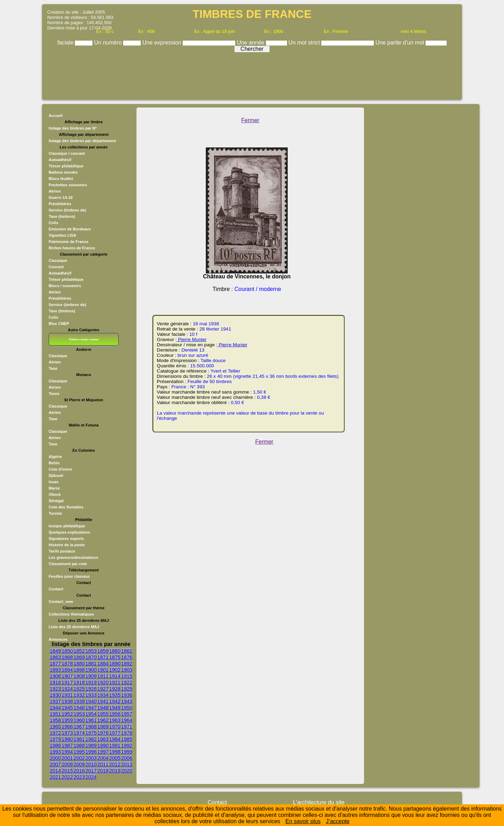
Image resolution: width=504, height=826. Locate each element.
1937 (55, 701)
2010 (91, 764)
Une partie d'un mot (401, 43)
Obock (55, 494)
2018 (103, 771)
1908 (79, 676)
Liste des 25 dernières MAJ (74, 627)
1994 (67, 752)
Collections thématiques (71, 614)
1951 (55, 714)
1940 (91, 701)
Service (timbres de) (67, 210)
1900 (91, 670)
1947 (91, 708)
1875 (115, 657)
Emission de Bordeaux (70, 229)
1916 (55, 682)
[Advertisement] (252, 74)
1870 (91, 657)
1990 (103, 745)
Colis (53, 223)
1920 (103, 682)
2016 (79, 771)
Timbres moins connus (84, 339)
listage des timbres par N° (73, 128)
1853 (91, 651)
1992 (127, 745)
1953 (79, 714)
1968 (91, 727)
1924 (67, 689)
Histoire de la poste (67, 545)
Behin (54, 463)
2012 (115, 764)
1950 (127, 708)
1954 (91, 714)
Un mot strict (305, 43)
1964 (127, 720)
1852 (79, 651)
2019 (115, 771)
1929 (127, 689)
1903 (127, 670)
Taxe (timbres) (62, 216)
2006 (127, 758)
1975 (91, 733)
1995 (79, 752)
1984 (115, 739)
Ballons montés (63, 172)
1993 (55, 752)
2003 (91, 758)
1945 (67, 708)
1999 (127, 752)
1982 (91, 739)
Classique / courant (67, 153)
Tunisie (55, 513)
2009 (79, 764)
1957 (127, 714)
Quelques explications (69, 532)
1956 (115, 714)
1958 (55, 720)
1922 (127, 682)
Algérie (55, 457)
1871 (103, 657)
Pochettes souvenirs (68, 185)
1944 (55, 708)
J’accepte (338, 821)
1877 (55, 664)
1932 (79, 695)
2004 (103, 758)
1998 (115, 752)
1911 (103, 676)
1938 (67, 701)
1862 (127, 651)
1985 (127, 739)
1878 (67, 664)
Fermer (250, 120)
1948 (103, 708)
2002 (79, 758)
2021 (55, 777)
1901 (103, 670)
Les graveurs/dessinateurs (73, 557)
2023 (79, 777)
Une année (251, 43)
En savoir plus (303, 821)
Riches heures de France (72, 248)
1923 (55, 689)
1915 (127, 676)
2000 (55, 758)
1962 (103, 720)
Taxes (54, 394)
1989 (91, 745)
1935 (115, 695)
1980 (67, 739)
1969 (103, 727)
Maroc (54, 488)
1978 (127, 733)
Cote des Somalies (66, 507)
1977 (115, 733)
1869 (79, 657)
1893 (55, 670)
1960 (79, 720)
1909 (91, 676)
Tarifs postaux (62, 551)
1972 (55, 733)
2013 (127, 764)
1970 (115, 727)
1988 (79, 745)
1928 (115, 689)
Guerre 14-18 (61, 197)
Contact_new (61, 602)
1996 (91, 752)
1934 (103, 695)
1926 (91, 689)
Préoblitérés (60, 204)
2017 (91, 771)
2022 (67, 777)
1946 (79, 708)
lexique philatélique (67, 526)
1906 (55, 676)
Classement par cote (68, 564)
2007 (55, 764)
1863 (55, 657)
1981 (79, 739)
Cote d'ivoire (60, 469)
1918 (79, 682)
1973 (67, 733)
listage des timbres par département (82, 141)
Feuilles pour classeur (69, 576)
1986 (55, 745)
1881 (91, 664)
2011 (103, 764)
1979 (55, 739)
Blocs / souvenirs (65, 286)
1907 (67, 676)
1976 (103, 733)
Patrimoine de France (69, 242)
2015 (67, 771)
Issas (54, 482)
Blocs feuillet (61, 179)
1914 (115, 676)
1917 (67, 682)
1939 (79, 701)
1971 (127, 727)
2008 (67, 764)
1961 (91, 720)
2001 (67, 758)
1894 (67, 670)
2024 (91, 777)
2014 (55, 771)
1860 (115, 651)
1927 (103, 689)
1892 (127, 664)
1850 (67, 651)
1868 (67, 657)
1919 (91, 682)
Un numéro (109, 43)
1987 (67, 745)
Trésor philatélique (66, 166)
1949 (115, 708)
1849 (55, 651)
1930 (55, 695)
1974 (79, 733)
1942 (115, 701)
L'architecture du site (319, 802)
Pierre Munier (192, 339)
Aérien (55, 191)
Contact (56, 589)
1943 (127, 701)
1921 (115, 682)
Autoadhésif (60, 160)
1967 (79, 727)
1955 (103, 714)
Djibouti (56, 476)
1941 (103, 701)
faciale (66, 43)
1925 (79, 689)
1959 (67, 720)
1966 (67, 727)
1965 (55, 727)
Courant (56, 267)
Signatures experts (66, 539)
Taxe (53, 368)
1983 (103, 739)
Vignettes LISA (62, 235)
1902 (115, 670)
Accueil (56, 116)
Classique (58, 261)
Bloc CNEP (59, 324)
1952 (67, 714)
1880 (79, 664)
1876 (127, 657)
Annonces (58, 639)
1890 (115, 664)
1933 (91, 695)
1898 (79, 670)
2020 (127, 771)
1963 (115, 720)
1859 (103, 651)
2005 (115, 758)
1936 (127, 695)
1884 (103, 664)
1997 (103, 752)
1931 (67, 695)
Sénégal (56, 501)
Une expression (163, 43)
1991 (115, 745)
